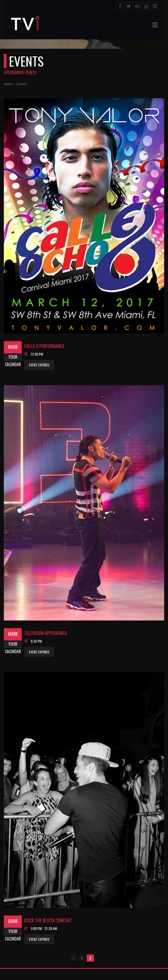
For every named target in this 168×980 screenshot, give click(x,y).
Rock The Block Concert (48, 920)
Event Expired (39, 365)
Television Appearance (46, 633)
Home (8, 84)
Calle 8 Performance (44, 346)
